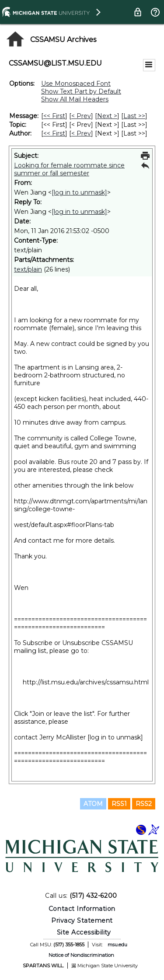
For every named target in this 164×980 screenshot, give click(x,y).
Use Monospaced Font (76, 84)
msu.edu (117, 945)
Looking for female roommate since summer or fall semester (69, 169)
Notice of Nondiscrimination (81, 955)
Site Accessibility (84, 932)
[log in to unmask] (79, 192)
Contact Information (82, 909)
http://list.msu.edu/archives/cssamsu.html (86, 682)
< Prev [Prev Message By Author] (81, 133)
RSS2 (144, 804)
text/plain (28, 269)
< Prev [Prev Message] (81, 116)
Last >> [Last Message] (134, 116)
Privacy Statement (82, 921)
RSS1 (119, 804)
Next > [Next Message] (107, 116)
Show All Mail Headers (75, 99)
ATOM (93, 804)
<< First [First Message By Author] (54, 133)
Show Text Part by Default (81, 91)
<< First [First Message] (54, 116)
